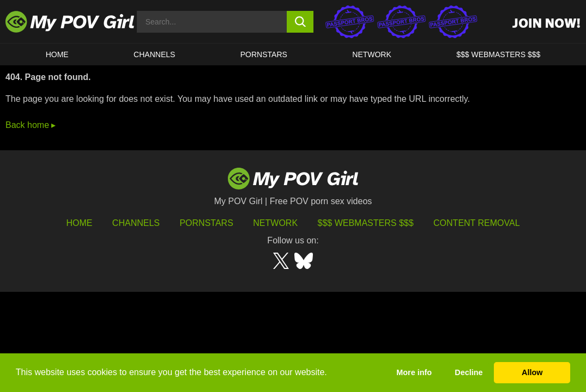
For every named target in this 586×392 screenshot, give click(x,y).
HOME (57, 54)
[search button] (300, 22)
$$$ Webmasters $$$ (366, 223)
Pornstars (264, 54)
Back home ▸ (31, 125)
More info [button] (414, 372)
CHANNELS (154, 54)
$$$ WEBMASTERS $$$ (498, 54)
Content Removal (477, 223)
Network (372, 54)
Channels (136, 223)
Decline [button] (469, 372)
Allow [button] (532, 372)
